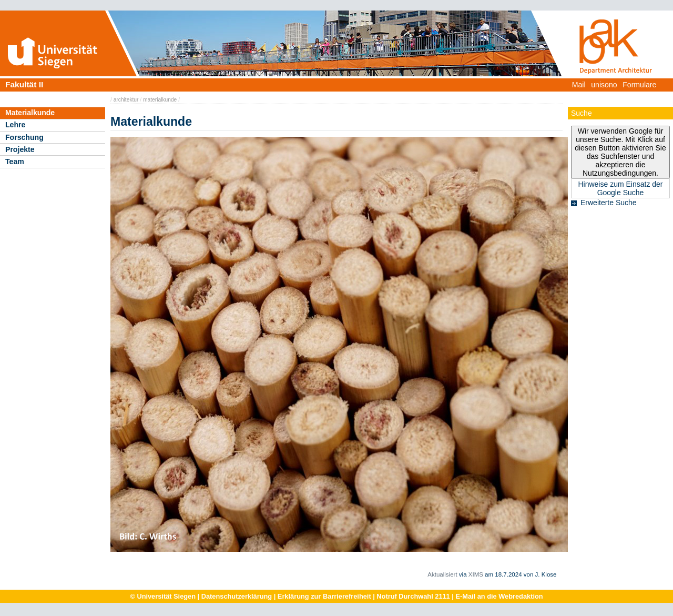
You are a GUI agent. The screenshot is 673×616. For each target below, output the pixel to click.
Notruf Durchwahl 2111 (413, 596)
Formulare (639, 85)
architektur (126, 100)
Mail (579, 85)
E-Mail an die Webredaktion (499, 596)
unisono (604, 85)
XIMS (476, 574)
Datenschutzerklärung (237, 596)
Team (15, 161)
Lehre (15, 125)
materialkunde (160, 100)
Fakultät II (24, 84)
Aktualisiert (442, 574)
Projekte (20, 149)
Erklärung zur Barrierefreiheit (324, 596)
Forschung (24, 137)
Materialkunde (30, 113)
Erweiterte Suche (609, 203)
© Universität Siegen (163, 596)
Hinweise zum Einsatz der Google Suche (620, 188)
